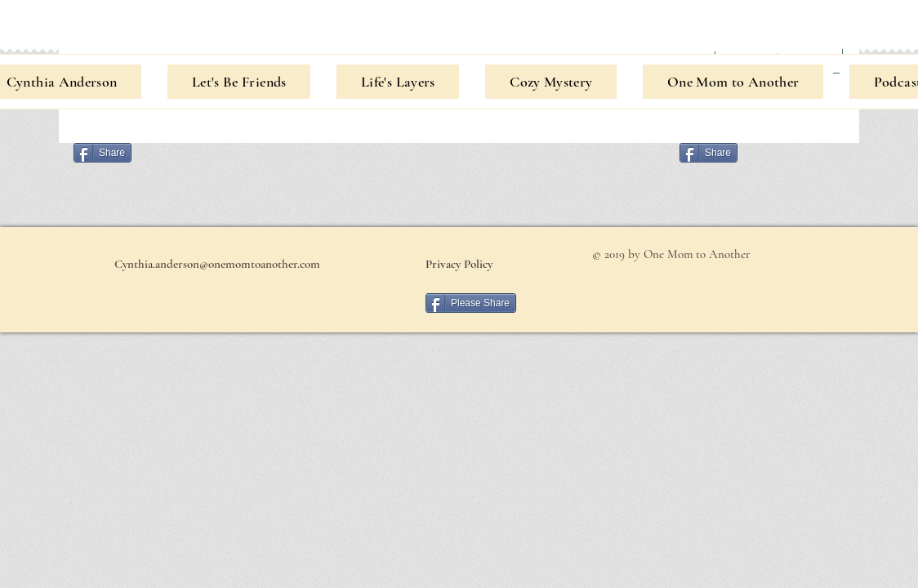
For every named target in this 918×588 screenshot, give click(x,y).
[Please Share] (471, 303)
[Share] (102, 153)
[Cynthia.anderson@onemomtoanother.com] (217, 264)
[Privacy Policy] (459, 264)
